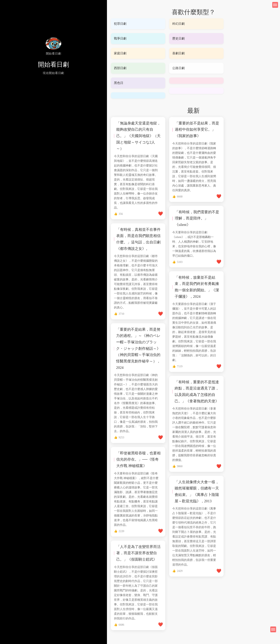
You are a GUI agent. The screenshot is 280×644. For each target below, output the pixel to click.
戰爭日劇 (120, 38)
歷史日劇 (178, 38)
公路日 (177, 68)
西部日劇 (120, 68)
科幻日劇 (178, 24)
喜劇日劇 (178, 53)
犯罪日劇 (120, 24)
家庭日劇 (120, 53)
